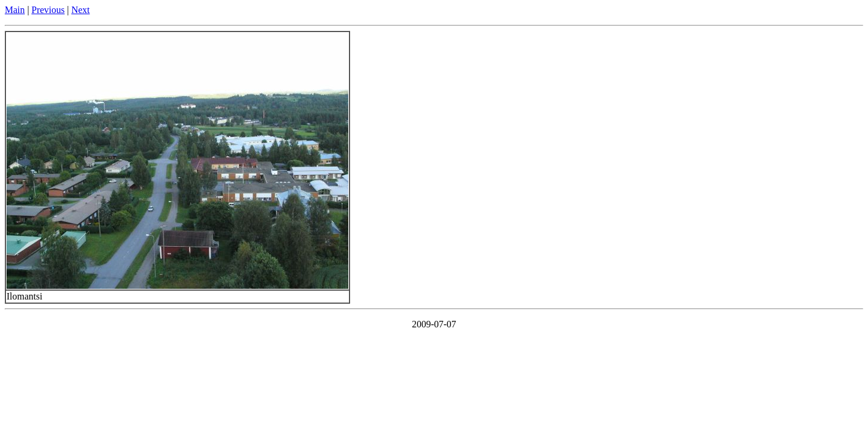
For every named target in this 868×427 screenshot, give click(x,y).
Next (80, 10)
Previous (48, 10)
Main (15, 10)
